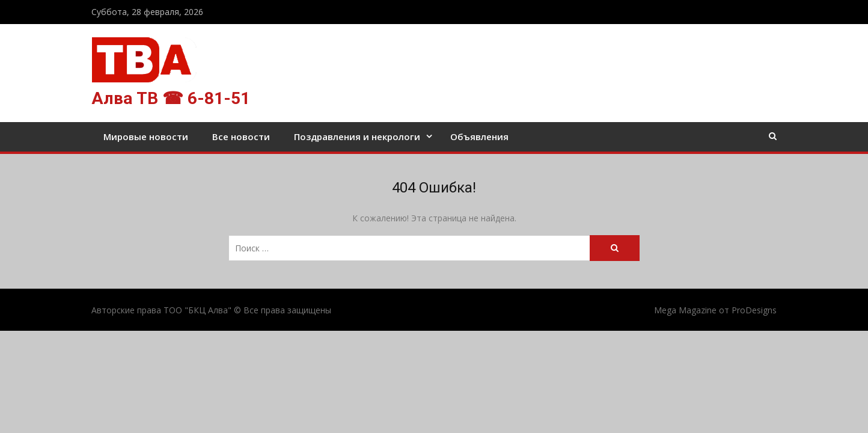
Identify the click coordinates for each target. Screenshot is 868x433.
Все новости (241, 137)
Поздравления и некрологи (357, 137)
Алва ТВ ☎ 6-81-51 (171, 98)
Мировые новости (146, 137)
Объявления (479, 137)
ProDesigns (754, 310)
